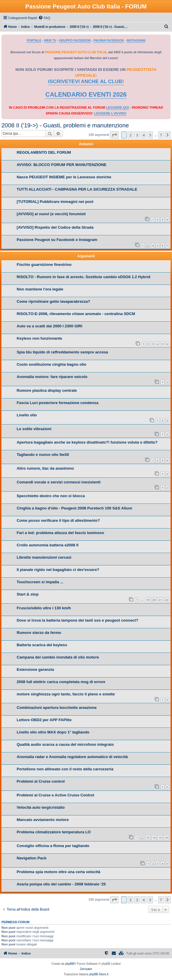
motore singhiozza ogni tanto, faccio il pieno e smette (66, 694)
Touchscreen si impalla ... (40, 582)
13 (148, 838)
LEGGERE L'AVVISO (110, 113)
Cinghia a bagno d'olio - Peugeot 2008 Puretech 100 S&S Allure (74, 508)
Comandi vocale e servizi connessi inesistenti (59, 482)
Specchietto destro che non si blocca (51, 496)
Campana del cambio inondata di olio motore (58, 657)
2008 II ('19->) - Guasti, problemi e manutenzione (65, 125)
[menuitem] (44, 18)
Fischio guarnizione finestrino (44, 265)
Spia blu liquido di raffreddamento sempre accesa (62, 352)
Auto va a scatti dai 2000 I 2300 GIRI (49, 326)
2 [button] (130, 135)
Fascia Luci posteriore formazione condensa (57, 403)
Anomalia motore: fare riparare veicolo (52, 377)
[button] (114, 135)
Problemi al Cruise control (41, 781)
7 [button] (161, 135)
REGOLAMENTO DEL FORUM (44, 152)
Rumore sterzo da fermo (39, 633)
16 (166, 838)
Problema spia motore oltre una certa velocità (59, 872)
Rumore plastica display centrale (47, 390)
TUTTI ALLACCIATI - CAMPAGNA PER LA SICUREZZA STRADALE (77, 189)
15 (160, 838)
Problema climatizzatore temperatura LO (54, 832)
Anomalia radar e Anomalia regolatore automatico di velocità (72, 757)
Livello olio (27, 415)
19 (148, 600)
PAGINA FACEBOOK (109, 40)
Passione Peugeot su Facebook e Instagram (57, 240)
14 (154, 838)
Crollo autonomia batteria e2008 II (48, 545)
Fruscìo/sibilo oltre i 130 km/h (44, 608)
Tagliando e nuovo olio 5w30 (43, 455)
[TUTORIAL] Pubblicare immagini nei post (55, 202)
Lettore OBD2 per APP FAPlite (44, 720)
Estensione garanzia (35, 669)
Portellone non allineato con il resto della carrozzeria (65, 769)
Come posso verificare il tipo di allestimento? (58, 520)
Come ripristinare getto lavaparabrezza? (53, 301)
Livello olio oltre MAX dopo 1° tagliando (53, 732)
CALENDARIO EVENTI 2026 (86, 95)
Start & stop (28, 594)
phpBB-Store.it (99, 974)
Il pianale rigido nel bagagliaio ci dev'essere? (58, 570)
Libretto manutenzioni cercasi (44, 557)
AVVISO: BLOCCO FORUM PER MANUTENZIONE (62, 165)
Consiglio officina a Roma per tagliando (53, 846)
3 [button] (137, 135)
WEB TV (50, 40)
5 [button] (150, 135)
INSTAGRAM (136, 40)
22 (166, 600)
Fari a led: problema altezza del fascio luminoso (60, 533)
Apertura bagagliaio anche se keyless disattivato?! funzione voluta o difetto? (87, 442)
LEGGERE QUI (117, 107)
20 (154, 600)
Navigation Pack (32, 858)
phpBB (70, 964)
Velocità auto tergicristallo (41, 807)
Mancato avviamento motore (43, 820)
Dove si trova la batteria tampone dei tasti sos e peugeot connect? (78, 620)
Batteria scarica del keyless (42, 645)
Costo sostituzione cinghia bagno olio (51, 364)
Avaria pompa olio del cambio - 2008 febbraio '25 (61, 884)
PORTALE (34, 40)
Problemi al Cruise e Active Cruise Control (55, 795)
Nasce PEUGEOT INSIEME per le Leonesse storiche (64, 177)
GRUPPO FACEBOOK (75, 40)
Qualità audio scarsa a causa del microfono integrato (65, 744)
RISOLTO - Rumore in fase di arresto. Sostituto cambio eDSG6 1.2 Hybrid (84, 277)
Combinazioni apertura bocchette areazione (57, 708)
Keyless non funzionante (39, 338)
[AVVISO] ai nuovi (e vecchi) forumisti (51, 214)
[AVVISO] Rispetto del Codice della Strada (55, 227)
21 (160, 600)
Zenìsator (86, 969)
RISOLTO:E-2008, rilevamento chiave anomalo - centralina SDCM (76, 314)
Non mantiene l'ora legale (40, 289)
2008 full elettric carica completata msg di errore (61, 682)
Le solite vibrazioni (34, 429)
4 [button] (143, 135)
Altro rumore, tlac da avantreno (45, 468)
